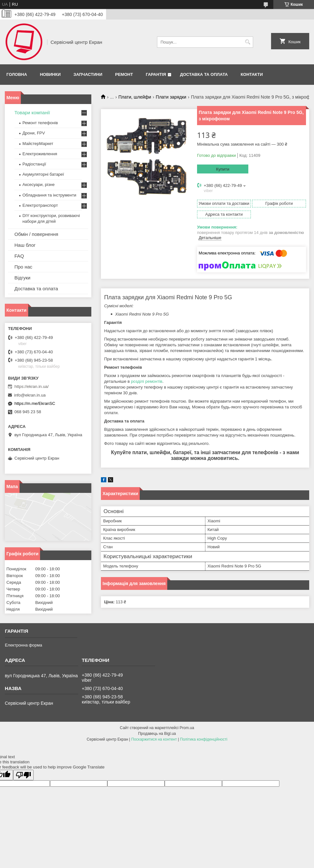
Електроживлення (40, 154)
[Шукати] (248, 42)
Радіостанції (34, 164)
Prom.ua (187, 728)
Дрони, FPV (34, 133)
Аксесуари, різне (39, 185)
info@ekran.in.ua (30, 395)
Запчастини (88, 74)
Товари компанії (32, 113)
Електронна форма (23, 645)
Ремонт (124, 74)
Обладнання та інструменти (49, 195)
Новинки (50, 74)
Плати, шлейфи (135, 97)
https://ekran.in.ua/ (32, 386)
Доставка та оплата (204, 74)
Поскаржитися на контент (154, 739)
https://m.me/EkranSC (35, 403)
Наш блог (25, 245)
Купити (223, 169)
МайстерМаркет (38, 144)
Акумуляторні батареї (43, 174)
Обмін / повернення (36, 234)
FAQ (19, 256)
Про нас (23, 267)
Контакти (252, 74)
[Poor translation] (23, 775)
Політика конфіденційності (204, 739)
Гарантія (156, 74)
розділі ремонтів (147, 381)
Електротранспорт (40, 205)
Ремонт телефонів (40, 123)
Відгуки (22, 278)
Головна (17, 74)
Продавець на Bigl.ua (157, 734)
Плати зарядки (171, 97)
